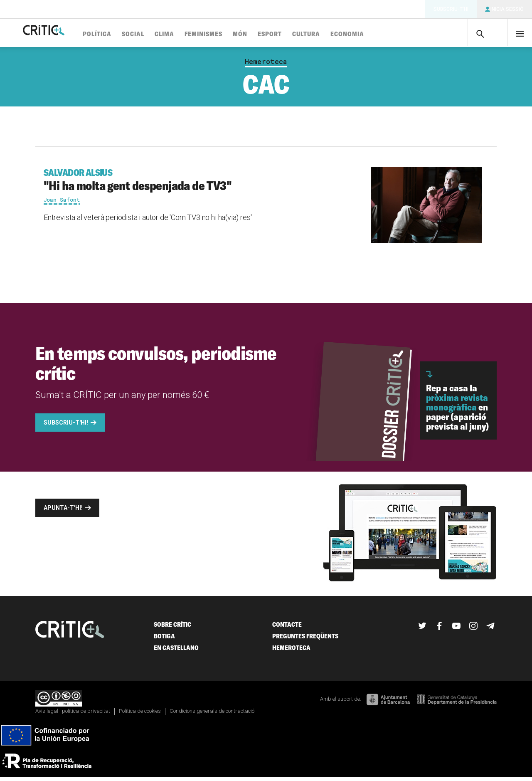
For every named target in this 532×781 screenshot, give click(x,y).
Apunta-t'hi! (63, 511)
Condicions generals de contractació (212, 714)
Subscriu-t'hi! (66, 426)
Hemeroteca (266, 65)
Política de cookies (140, 714)
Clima (195, 34)
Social (163, 34)
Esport (300, 34)
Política (127, 34)
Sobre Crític (172, 628)
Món (270, 34)
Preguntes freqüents (305, 639)
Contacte (287, 628)
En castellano (176, 651)
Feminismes (234, 34)
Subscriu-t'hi (451, 9)
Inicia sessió (507, 9)
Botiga (164, 639)
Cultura (336, 34)
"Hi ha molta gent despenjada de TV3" (194, 183)
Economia (378, 34)
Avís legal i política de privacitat (73, 714)
